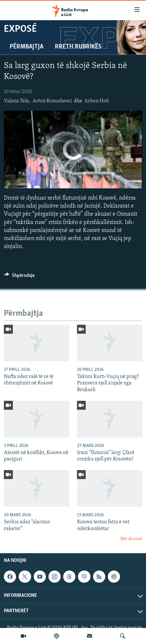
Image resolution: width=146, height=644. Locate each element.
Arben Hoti (97, 101)
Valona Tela (16, 101)
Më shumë (131, 539)
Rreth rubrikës (78, 47)
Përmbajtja (26, 47)
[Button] (19, 277)
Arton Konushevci (52, 101)
